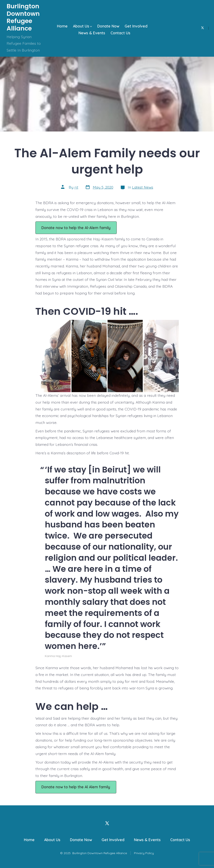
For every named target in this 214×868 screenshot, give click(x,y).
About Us (82, 26)
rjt (76, 187)
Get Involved (136, 26)
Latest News (143, 187)
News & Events (92, 33)
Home (62, 26)
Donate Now (108, 26)
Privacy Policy (144, 853)
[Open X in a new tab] (202, 28)
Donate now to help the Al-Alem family (76, 228)
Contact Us (120, 33)
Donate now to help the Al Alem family (76, 787)
